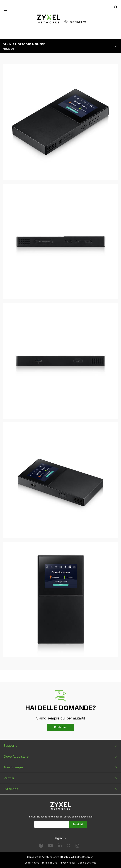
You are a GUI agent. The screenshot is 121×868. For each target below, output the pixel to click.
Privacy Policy (68, 863)
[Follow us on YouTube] (50, 846)
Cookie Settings (87, 863)
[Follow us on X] (69, 846)
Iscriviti (78, 825)
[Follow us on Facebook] (41, 846)
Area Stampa (13, 767)
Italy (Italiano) (78, 22)
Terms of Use (49, 863)
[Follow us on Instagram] (77, 846)
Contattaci (61, 727)
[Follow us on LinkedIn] (60, 846)
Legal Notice (32, 863)
